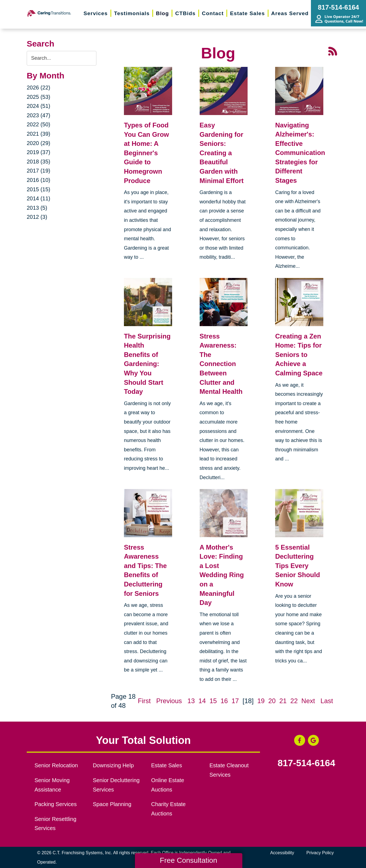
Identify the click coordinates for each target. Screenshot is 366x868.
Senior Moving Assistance (52, 785)
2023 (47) (39, 115)
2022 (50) (39, 124)
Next (308, 701)
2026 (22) (39, 88)
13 (191, 701)
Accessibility (282, 853)
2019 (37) (39, 152)
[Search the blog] (62, 58)
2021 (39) (39, 134)
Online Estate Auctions (168, 785)
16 (224, 701)
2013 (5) (37, 208)
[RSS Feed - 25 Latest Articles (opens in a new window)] (333, 51)
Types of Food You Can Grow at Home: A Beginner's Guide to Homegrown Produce (147, 153)
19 (261, 701)
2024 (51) (39, 106)
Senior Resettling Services (55, 824)
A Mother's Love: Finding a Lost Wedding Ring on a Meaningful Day (222, 575)
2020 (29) (39, 143)
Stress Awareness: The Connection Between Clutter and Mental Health (221, 364)
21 (283, 701)
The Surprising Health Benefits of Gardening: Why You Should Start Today (147, 364)
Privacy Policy (320, 853)
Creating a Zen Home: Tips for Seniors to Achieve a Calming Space (299, 355)
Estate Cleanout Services (229, 770)
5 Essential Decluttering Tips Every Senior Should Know (298, 566)
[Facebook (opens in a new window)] (300, 740)
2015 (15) (39, 189)
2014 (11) (39, 198)
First (144, 701)
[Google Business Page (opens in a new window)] (313, 740)
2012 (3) (37, 217)
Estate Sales (167, 765)
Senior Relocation (56, 765)
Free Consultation (188, 860)
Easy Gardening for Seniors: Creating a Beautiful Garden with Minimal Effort (222, 153)
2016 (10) (39, 180)
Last (327, 701)
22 (294, 701)
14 (202, 701)
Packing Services (55, 804)
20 (272, 701)
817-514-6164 (306, 763)
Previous (169, 701)
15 (213, 701)
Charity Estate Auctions (169, 809)
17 (235, 701)
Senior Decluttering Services (116, 785)
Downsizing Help (113, 765)
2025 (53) (39, 97)
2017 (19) (39, 171)
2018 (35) (39, 162)
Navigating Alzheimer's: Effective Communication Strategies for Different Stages (300, 153)
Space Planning (112, 804)
